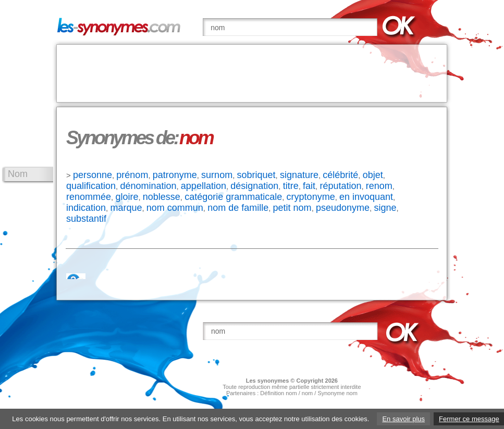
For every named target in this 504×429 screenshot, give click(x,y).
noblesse (162, 197)
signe (385, 208)
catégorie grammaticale (233, 197)
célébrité (340, 175)
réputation (340, 186)
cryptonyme (311, 197)
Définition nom (278, 393)
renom (379, 186)
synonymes (273, 381)
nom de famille (238, 208)
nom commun (175, 208)
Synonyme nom (337, 393)
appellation (204, 186)
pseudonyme (343, 208)
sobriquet (256, 175)
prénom (132, 175)
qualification (91, 186)
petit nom (292, 208)
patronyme (175, 175)
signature (299, 175)
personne (93, 175)
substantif (86, 219)
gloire (127, 197)
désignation (254, 186)
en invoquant (366, 197)
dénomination (148, 186)
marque (126, 208)
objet (373, 175)
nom (307, 393)
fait (309, 186)
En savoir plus (403, 419)
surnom (217, 175)
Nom (18, 174)
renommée (89, 197)
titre (291, 186)
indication (86, 208)
